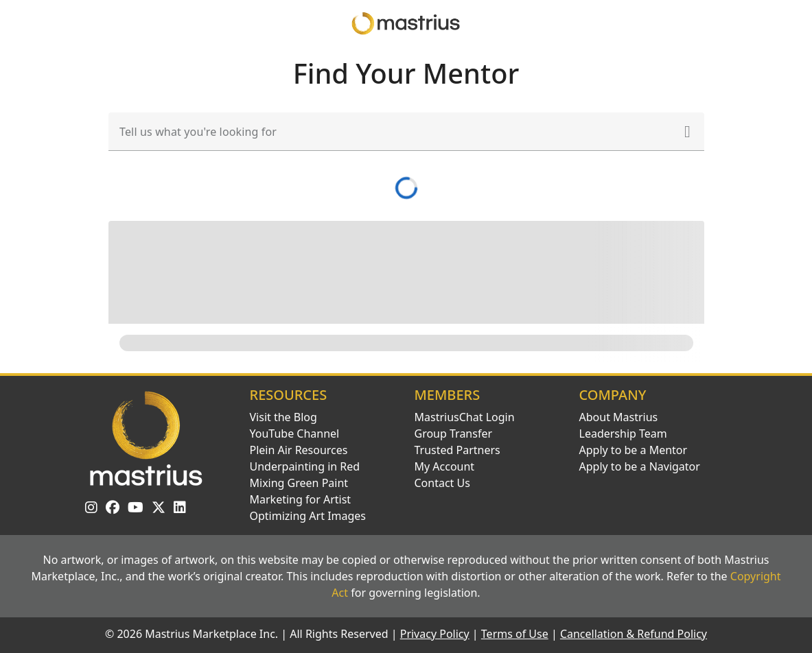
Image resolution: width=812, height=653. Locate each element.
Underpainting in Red (305, 466)
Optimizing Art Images (308, 516)
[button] (688, 132)
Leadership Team (623, 434)
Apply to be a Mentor (634, 450)
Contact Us (442, 483)
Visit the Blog (283, 417)
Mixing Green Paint (299, 483)
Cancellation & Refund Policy (634, 634)
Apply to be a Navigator (640, 466)
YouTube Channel (295, 434)
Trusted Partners (457, 450)
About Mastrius (619, 417)
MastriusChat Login (465, 417)
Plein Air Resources (299, 450)
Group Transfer (454, 434)
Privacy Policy (435, 634)
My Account (445, 466)
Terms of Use (515, 634)
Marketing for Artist (301, 499)
